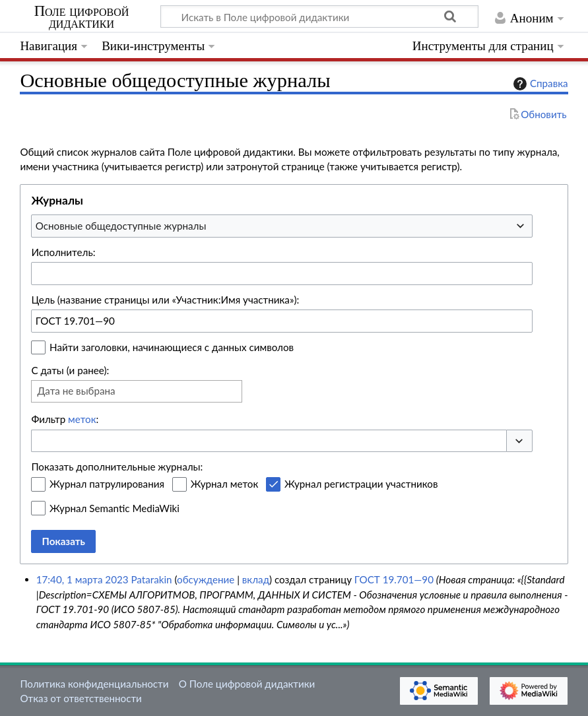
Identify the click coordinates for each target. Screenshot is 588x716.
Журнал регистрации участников (361, 484)
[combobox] (282, 226)
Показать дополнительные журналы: (117, 467)
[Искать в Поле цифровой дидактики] (319, 16)
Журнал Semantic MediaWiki (114, 508)
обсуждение (206, 579)
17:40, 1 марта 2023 (82, 579)
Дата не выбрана (76, 391)
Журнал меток (225, 484)
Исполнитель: (63, 252)
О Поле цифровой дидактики (247, 684)
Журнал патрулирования (107, 484)
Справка (539, 84)
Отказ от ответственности (81, 698)
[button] (519, 441)
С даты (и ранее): (70, 370)
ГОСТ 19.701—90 (394, 579)
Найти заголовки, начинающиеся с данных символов (172, 347)
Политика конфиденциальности (94, 684)
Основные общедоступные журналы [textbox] (121, 226)
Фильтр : (65, 419)
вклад (256, 579)
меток (82, 419)
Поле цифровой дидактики (82, 17)
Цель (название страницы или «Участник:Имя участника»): (165, 300)
